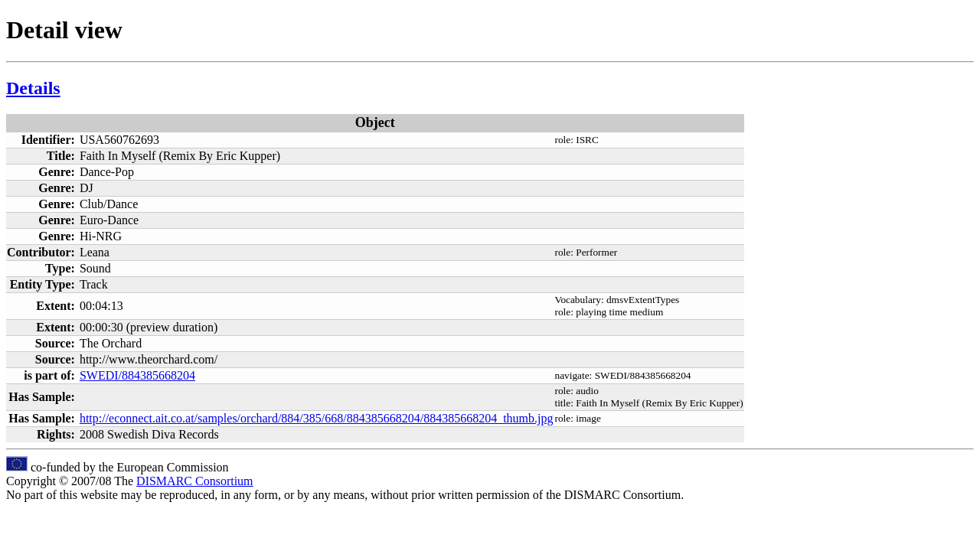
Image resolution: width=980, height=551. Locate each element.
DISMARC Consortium (194, 481)
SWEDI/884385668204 (137, 375)
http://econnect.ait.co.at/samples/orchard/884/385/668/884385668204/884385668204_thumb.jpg (317, 418)
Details (33, 88)
